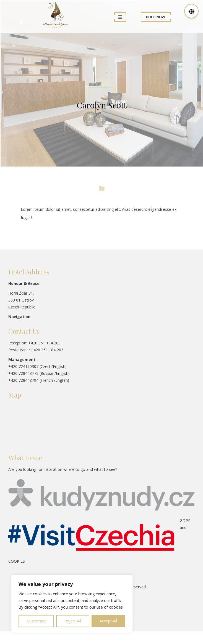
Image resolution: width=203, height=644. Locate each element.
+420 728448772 (23, 373)
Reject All (73, 621)
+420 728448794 (23, 380)
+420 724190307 (23, 366)
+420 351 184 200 (44, 343)
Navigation (19, 317)
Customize (36, 621)
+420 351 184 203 (47, 350)
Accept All (108, 621)
